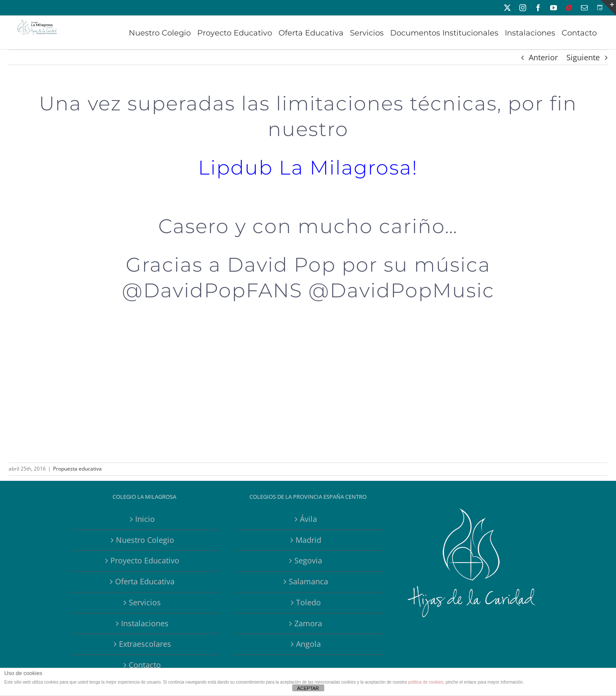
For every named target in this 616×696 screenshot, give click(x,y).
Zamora (308, 623)
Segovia (308, 560)
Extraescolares (145, 644)
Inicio (145, 519)
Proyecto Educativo (145, 560)
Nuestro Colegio (145, 540)
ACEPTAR (308, 688)
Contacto (145, 665)
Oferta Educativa (145, 581)
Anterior (543, 57)
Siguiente (583, 57)
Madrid (308, 540)
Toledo (308, 602)
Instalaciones (145, 623)
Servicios (145, 602)
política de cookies (426, 682)
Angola (308, 644)
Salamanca (308, 581)
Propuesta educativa (77, 469)
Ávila (308, 519)
